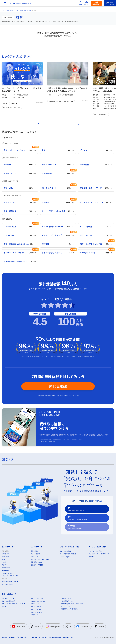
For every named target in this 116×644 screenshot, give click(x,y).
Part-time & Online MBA (11, 576)
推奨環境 (34, 637)
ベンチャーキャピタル (96, 551)
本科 (86, 509)
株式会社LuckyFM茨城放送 (69, 609)
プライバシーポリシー (23, 637)
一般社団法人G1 (66, 598)
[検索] (81, 3)
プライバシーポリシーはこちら (47, 442)
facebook (82, 626)
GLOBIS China (36, 604)
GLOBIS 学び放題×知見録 (10, 581)
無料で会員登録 (58, 386)
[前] (38, 124)
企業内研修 (34, 551)
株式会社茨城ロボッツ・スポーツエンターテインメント (72, 605)
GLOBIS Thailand (37, 612)
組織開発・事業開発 (37, 565)
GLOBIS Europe (36, 606)
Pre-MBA (6, 570)
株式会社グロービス (8, 598)
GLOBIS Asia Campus (38, 601)
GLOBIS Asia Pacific (38, 598)
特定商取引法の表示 (55, 637)
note (99, 626)
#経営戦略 (52, 101)
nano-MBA (7, 568)
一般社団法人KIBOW (67, 601)
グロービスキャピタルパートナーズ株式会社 (13, 605)
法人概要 (5, 637)
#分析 (5, 103)
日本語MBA (5, 554)
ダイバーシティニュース (24, 11)
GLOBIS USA (35, 615)
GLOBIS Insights (65, 556)
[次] (78, 124)
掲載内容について (68, 637)
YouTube (18, 626)
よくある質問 (43, 637)
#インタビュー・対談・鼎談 (12, 108)
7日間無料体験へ (96, 3)
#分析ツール (14, 103)
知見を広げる (11, 11)
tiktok (35, 626)
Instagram (53, 626)
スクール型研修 (36, 554)
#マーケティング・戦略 (66, 101)
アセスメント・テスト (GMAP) (40, 559)
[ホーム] (4, 11)
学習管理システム (36, 562)
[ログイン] (87, 3)
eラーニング (35, 556)
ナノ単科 (86, 527)
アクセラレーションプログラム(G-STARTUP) (99, 555)
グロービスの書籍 (65, 551)
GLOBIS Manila (36, 609)
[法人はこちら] (110, 3)
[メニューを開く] (5, 3)
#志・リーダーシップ (101, 114)
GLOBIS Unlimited (8, 584)
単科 (86, 518)
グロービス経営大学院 (9, 601)
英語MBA (5, 565)
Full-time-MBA (8, 573)
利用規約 (12, 637)
